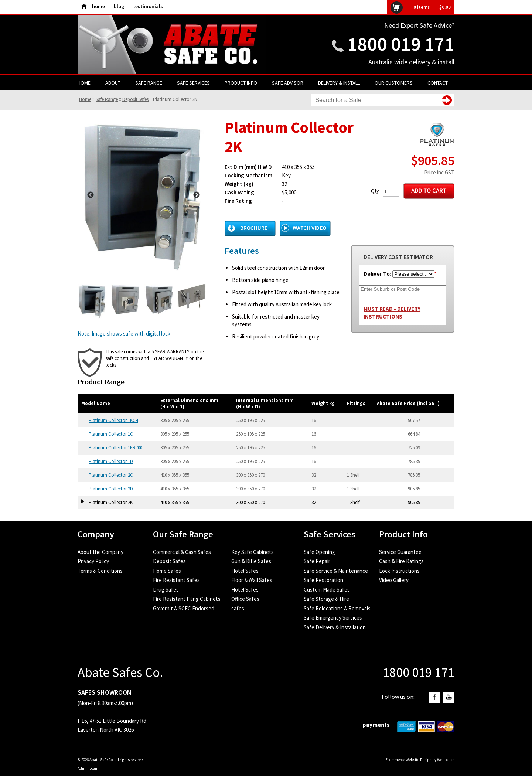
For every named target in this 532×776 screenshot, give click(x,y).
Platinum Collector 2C (111, 475)
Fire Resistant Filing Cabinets (187, 599)
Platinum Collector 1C (111, 434)
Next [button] (197, 195)
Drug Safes (166, 590)
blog (119, 6)
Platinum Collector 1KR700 (115, 448)
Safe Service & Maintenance (336, 571)
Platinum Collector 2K (175, 99)
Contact (438, 83)
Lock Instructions (399, 571)
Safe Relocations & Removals (337, 608)
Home (84, 83)
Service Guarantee (400, 552)
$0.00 (445, 7)
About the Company (100, 552)
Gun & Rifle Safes (251, 561)
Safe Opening (319, 552)
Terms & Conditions (100, 571)
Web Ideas (446, 760)
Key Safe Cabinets (253, 552)
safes (238, 608)
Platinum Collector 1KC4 (113, 420)
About (113, 83)
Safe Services (193, 83)
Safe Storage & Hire (326, 599)
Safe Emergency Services (333, 618)
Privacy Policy (93, 561)
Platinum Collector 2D (111, 489)
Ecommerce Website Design (408, 760)
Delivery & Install (339, 83)
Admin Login (88, 768)
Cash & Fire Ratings (401, 561)
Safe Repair (317, 561)
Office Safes (245, 599)
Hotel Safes (245, 571)
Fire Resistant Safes (176, 580)
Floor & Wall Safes (252, 580)
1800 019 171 (401, 44)
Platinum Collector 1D (111, 461)
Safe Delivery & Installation (335, 627)
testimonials (148, 6)
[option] (144, 195)
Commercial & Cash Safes (182, 552)
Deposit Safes (135, 99)
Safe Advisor (288, 83)
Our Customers (394, 83)
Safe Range (149, 83)
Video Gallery (394, 580)
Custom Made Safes (327, 590)
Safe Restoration (323, 580)
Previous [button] (91, 195)
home (93, 6)
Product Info (241, 83)
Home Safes (167, 571)
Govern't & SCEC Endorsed (184, 608)
